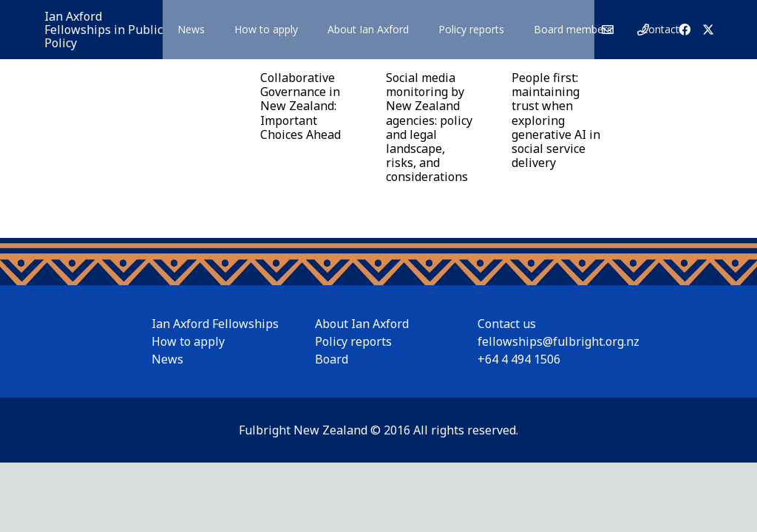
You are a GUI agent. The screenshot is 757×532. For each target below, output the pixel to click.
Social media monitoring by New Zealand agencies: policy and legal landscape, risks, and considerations (429, 127)
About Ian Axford (362, 324)
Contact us (507, 324)
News (167, 359)
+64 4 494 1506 (519, 359)
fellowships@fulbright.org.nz (559, 341)
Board (332, 359)
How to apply (188, 341)
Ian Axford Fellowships (215, 324)
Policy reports (353, 341)
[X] (708, 30)
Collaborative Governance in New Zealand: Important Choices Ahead (301, 106)
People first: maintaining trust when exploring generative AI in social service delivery (556, 120)
